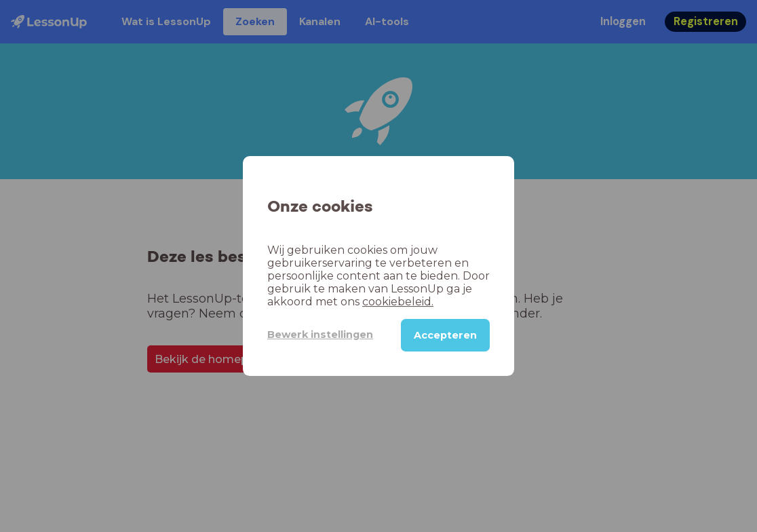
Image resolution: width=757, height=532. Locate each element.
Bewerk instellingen (320, 335)
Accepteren (445, 335)
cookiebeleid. (398, 302)
